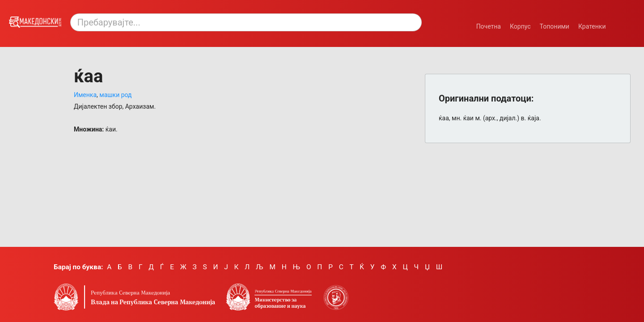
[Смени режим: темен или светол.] (623, 21)
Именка (85, 95)
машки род (115, 95)
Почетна (489, 26)
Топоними (555, 26)
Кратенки (592, 26)
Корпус (520, 26)
